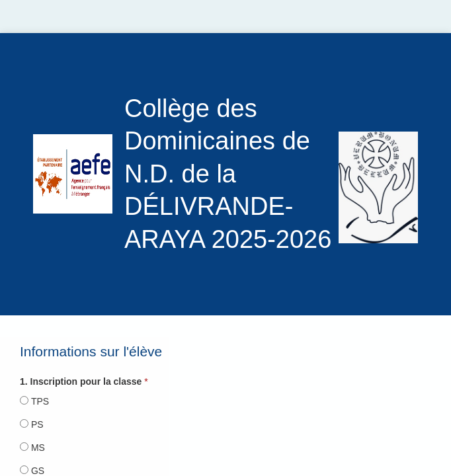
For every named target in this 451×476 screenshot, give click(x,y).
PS (37, 424)
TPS (40, 401)
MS (38, 448)
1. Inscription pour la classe (81, 381)
